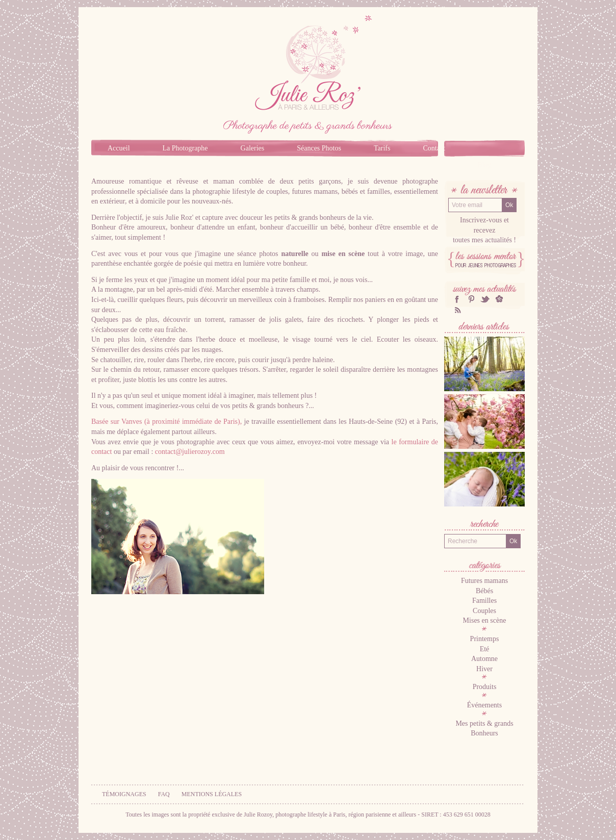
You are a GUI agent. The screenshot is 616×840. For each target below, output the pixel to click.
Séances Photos (319, 148)
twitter (485, 299)
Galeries (253, 148)
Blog (484, 165)
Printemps (485, 639)
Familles (484, 601)
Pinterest (471, 299)
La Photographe (185, 148)
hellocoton (499, 299)
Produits (485, 687)
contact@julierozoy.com (190, 452)
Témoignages (124, 794)
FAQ (164, 794)
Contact (434, 148)
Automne (484, 659)
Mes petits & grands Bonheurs (484, 729)
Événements (484, 705)
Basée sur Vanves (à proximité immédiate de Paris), (166, 422)
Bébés (484, 591)
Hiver (484, 669)
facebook (457, 299)
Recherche (484, 525)
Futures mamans (484, 581)
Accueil (119, 148)
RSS (457, 310)
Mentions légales (212, 794)
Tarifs (382, 148)
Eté (485, 649)
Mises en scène (485, 620)
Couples (484, 611)
